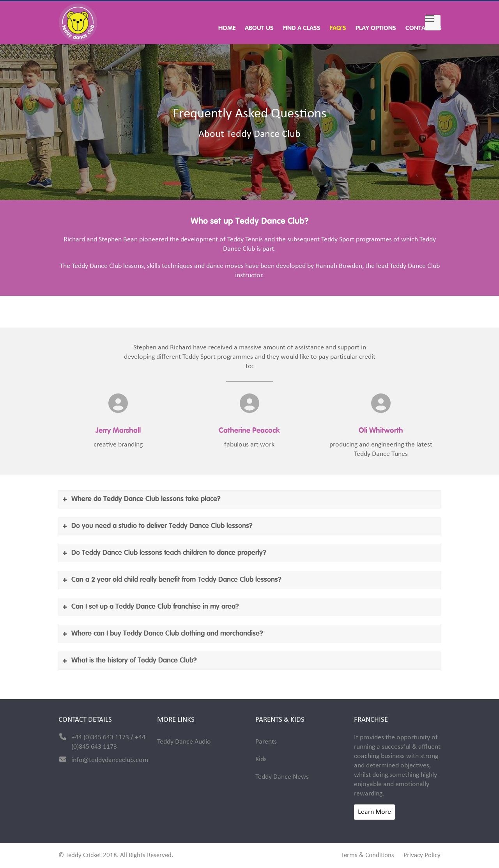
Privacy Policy (422, 856)
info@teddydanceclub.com (110, 760)
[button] (433, 23)
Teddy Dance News (282, 777)
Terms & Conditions (368, 856)
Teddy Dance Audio (184, 742)
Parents (266, 742)
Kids (261, 759)
